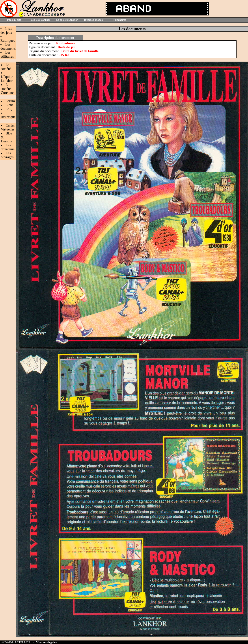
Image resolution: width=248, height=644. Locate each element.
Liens (9, 105)
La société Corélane (7, 89)
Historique (8, 117)
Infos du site (14, 20)
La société (6, 67)
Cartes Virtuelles (8, 127)
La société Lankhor (67, 20)
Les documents (8, 46)
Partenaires (120, 20)
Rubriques (8, 41)
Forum (10, 101)
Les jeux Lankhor (41, 20)
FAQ (9, 109)
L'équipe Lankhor (7, 79)
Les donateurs (8, 147)
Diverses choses (93, 20)
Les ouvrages (7, 155)
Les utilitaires (7, 54)
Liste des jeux (6, 31)
